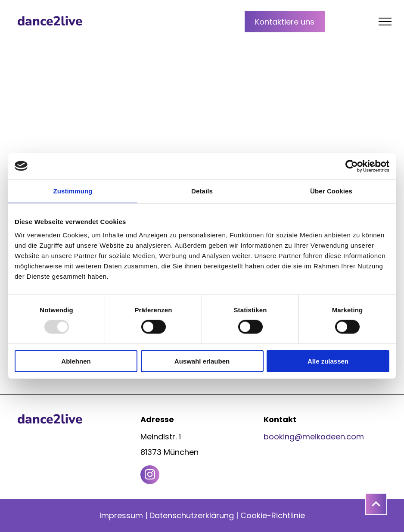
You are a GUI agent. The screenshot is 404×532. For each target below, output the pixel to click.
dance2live (50, 21)
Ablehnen (76, 361)
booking (279, 437)
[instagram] (150, 476)
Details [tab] (202, 191)
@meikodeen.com (329, 437)
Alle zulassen (328, 361)
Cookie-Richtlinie (273, 515)
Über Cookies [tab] (331, 191)
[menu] (385, 22)
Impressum (121, 515)
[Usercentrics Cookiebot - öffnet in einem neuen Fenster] (352, 166)
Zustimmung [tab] (73, 191)
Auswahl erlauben (202, 361)
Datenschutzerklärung (192, 515)
